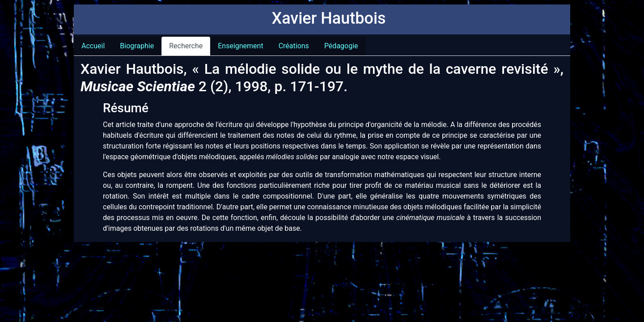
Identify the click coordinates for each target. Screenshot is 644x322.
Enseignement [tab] (240, 46)
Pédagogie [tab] (341, 46)
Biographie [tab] (137, 46)
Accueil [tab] (93, 46)
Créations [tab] (294, 46)
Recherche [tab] (186, 46)
